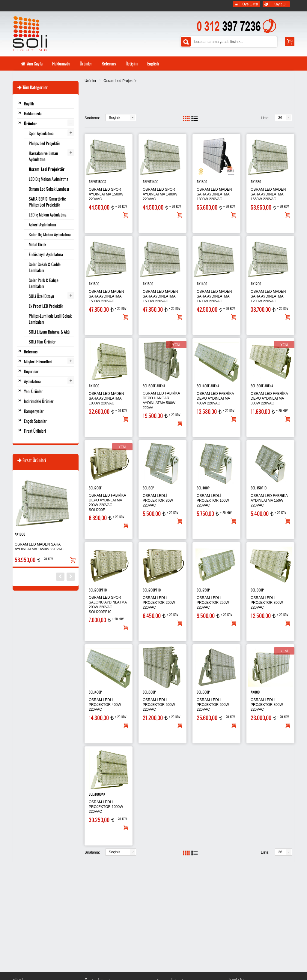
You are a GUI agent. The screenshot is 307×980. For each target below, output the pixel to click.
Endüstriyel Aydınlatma (46, 254)
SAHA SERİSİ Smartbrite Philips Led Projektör (47, 202)
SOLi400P (95, 692)
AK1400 (202, 284)
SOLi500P (149, 692)
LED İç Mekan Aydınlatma (48, 215)
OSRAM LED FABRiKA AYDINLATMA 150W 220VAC (269, 501)
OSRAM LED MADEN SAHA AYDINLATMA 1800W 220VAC (214, 194)
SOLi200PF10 (98, 590)
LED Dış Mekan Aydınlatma (49, 179)
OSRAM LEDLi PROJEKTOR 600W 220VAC (213, 705)
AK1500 (94, 284)
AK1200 (256, 284)
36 (280, 118)
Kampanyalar (34, 411)
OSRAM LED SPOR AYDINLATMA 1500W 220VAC (106, 194)
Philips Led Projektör (45, 143)
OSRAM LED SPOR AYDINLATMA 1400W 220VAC (160, 194)
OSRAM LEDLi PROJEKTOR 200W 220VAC (159, 603)
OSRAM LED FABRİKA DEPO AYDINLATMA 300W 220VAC (269, 398)
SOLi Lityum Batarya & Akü (49, 332)
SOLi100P (203, 488)
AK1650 (256, 181)
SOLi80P (148, 488)
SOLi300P (257, 590)
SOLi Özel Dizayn (41, 296)
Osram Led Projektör (120, 81)
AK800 (255, 692)
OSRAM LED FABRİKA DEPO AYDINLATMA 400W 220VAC (215, 398)
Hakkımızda (33, 113)
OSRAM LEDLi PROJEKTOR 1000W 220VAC (106, 807)
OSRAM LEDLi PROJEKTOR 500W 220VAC (159, 705)
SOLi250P (203, 590)
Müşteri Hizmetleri (38, 361)
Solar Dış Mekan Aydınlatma (50, 234)
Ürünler (90, 81)
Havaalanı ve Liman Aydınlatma (43, 156)
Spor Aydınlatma (41, 133)
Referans (31, 351)
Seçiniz (115, 118)
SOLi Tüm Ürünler (42, 342)
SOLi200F (95, 488)
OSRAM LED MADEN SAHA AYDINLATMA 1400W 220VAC (214, 296)
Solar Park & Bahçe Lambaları (44, 283)
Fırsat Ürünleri (35, 431)
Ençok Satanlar (35, 421)
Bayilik (29, 103)
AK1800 (202, 181)
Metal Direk (37, 244)
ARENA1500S (97, 181)
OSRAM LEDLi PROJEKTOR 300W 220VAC (267, 603)
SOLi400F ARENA (208, 386)
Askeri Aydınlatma (42, 224)
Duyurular (31, 371)
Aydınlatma (32, 381)
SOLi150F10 (259, 488)
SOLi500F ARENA (154, 386)
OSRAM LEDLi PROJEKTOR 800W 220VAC (267, 705)
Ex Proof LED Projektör (46, 306)
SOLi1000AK (97, 794)
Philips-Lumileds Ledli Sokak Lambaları (50, 319)
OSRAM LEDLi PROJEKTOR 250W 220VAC (213, 603)
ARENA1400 (151, 181)
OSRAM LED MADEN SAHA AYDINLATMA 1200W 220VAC (268, 296)
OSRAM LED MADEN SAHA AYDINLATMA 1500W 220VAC (106, 296)
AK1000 (94, 386)
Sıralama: (92, 118)
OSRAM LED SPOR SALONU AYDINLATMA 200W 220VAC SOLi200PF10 (108, 605)
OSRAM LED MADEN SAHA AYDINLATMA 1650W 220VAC (268, 194)
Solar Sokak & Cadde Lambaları (45, 267)
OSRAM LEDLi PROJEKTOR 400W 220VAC (105, 705)
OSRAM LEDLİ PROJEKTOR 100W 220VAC (213, 501)
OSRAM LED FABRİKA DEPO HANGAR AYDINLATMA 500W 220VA (161, 401)
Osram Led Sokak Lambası (49, 189)
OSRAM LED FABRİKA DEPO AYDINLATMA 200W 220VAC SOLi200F (107, 503)
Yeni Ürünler (33, 391)
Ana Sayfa (31, 63)
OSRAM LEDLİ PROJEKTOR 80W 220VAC (158, 501)
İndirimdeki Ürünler (39, 401)
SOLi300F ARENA (262, 386)
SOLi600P (203, 692)
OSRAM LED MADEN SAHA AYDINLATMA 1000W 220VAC (106, 398)
